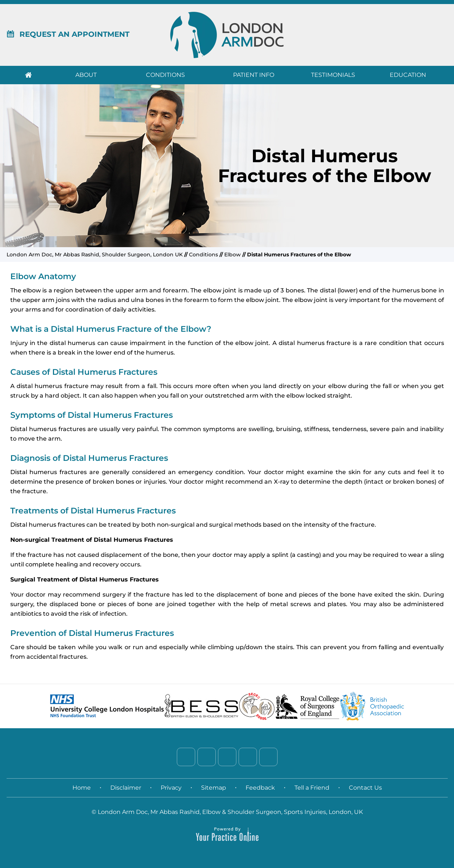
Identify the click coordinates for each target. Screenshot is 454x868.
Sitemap (214, 788)
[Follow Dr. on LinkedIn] (227, 757)
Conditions (165, 75)
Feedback (260, 788)
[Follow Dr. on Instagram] (248, 757)
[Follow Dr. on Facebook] (186, 757)
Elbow (233, 255)
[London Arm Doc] (227, 35)
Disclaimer (126, 788)
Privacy (171, 788)
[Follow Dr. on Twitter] (207, 757)
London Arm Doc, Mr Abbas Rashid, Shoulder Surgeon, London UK (95, 255)
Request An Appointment (68, 34)
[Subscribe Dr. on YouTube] (268, 757)
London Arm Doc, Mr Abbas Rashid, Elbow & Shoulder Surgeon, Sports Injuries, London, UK (230, 812)
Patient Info (254, 75)
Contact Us (365, 788)
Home (29, 75)
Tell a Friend (312, 788)
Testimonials (333, 75)
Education (408, 75)
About (86, 75)
